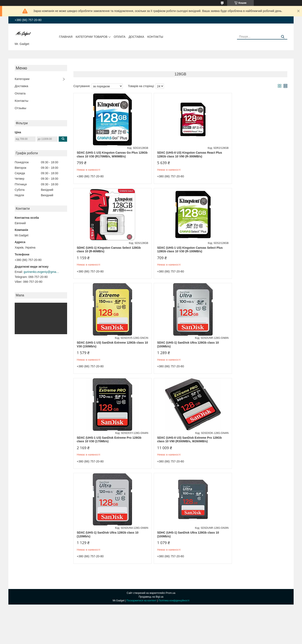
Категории (22, 79)
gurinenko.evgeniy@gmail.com (42, 272)
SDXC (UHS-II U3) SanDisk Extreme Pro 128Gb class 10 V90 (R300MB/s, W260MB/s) (179, 344)
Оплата (120, 37)
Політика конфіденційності (174, 505)
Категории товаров (92, 37)
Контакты (155, 37)
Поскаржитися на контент (141, 505)
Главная (66, 37)
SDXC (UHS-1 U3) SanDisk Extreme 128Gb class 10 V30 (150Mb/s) (178, 250)
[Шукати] (283, 37)
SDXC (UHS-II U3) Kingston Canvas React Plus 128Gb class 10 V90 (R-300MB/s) (178, 154)
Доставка (136, 37)
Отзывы (20, 108)
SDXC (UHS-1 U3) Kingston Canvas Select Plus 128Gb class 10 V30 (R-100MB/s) (106, 250)
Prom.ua (171, 498)
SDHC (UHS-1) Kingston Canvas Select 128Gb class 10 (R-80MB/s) (248, 154)
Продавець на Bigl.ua (151, 502)
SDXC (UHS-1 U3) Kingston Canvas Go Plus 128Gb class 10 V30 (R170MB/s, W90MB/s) (107, 154)
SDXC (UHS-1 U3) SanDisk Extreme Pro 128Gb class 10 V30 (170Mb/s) (104, 344)
